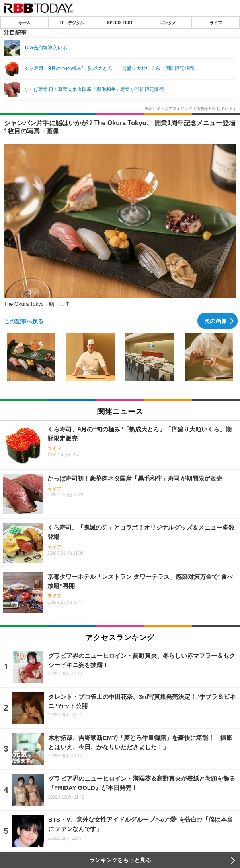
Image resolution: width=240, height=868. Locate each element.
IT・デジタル (72, 23)
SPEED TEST (120, 23)
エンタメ (168, 23)
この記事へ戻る (24, 321)
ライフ (216, 23)
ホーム (25, 23)
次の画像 (215, 321)
